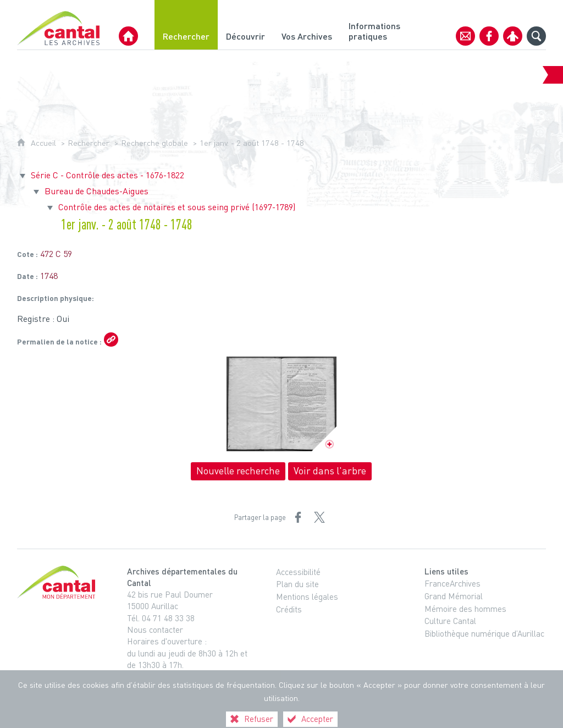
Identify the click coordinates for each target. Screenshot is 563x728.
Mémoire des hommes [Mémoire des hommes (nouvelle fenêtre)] (465, 609)
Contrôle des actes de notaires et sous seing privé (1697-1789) (177, 207)
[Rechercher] (186, 25)
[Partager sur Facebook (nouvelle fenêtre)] (298, 517)
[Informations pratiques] (376, 25)
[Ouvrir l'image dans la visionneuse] (281, 404)
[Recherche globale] (536, 36)
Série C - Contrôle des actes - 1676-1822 (107, 175)
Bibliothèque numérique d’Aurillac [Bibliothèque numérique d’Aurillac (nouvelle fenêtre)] (484, 633)
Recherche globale (154, 143)
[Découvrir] (245, 25)
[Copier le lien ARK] (111, 340)
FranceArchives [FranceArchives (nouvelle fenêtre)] (452, 583)
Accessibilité (298, 572)
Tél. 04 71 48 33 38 (161, 618)
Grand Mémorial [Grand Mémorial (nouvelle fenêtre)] (454, 596)
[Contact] (465, 36)
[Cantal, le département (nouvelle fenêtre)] (58, 582)
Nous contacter (155, 630)
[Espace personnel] (513, 36)
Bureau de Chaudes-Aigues (96, 191)
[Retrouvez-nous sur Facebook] (489, 36)
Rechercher (89, 143)
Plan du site (297, 584)
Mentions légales (307, 596)
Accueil (43, 143)
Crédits (289, 609)
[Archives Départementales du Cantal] (128, 36)
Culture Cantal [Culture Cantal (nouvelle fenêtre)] (450, 621)
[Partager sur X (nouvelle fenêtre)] (319, 517)
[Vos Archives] (307, 25)
